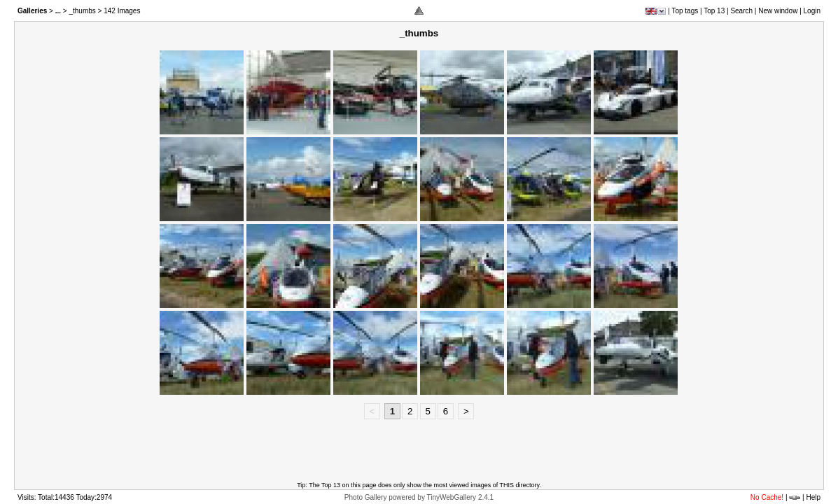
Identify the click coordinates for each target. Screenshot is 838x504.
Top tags (685, 11)
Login (812, 11)
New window (778, 11)
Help (813, 497)
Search (741, 11)
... (58, 11)
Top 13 (714, 11)
